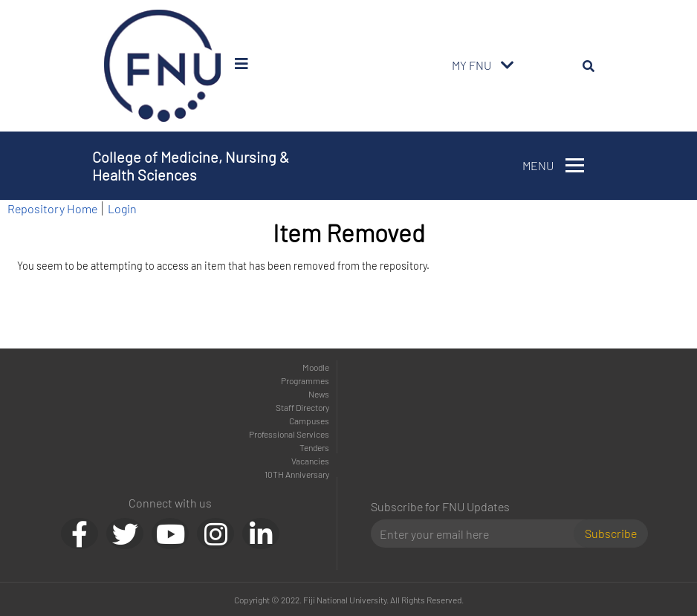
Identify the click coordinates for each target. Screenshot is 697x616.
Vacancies (310, 461)
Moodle (316, 367)
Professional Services (289, 434)
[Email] (478, 534)
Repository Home (52, 208)
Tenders (314, 447)
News (319, 394)
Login (122, 208)
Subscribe (611, 533)
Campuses (309, 421)
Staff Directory (302, 407)
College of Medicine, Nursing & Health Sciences (191, 166)
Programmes (305, 380)
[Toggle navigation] (508, 65)
